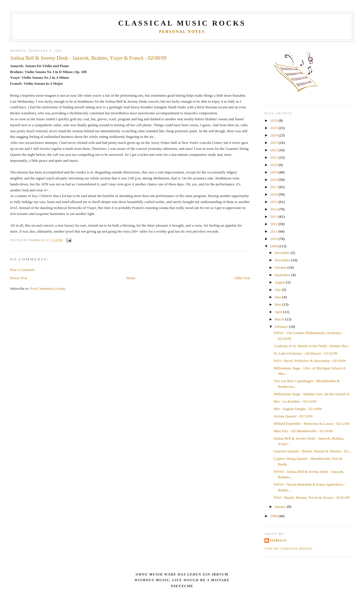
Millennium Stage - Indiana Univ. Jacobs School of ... (313, 394)
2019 (274, 172)
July (278, 290)
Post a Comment (22, 270)
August (281, 282)
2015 (274, 202)
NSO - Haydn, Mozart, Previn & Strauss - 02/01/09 (312, 497)
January (281, 507)
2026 (274, 120)
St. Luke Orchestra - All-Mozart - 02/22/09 (305, 353)
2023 (274, 143)
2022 (274, 150)
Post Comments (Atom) (48, 288)
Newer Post (18, 278)
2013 (274, 217)
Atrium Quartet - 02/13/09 (293, 416)
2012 (274, 224)
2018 (274, 180)
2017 (274, 187)
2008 (274, 516)
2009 (274, 246)
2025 (274, 128)
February (282, 327)
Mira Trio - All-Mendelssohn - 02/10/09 (303, 431)
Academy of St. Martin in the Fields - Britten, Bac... (312, 346)
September (283, 275)
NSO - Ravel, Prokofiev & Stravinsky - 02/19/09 (310, 361)
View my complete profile (288, 549)
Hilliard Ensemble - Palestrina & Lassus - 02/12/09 (311, 424)
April (279, 312)
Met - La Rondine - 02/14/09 (295, 401)
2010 (274, 239)
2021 (274, 157)
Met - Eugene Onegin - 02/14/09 (298, 409)
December (283, 253)
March (280, 319)
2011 (274, 231)
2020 (274, 165)
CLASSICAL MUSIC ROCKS (182, 23)
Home (131, 278)
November (283, 260)
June (279, 297)
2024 (274, 135)
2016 (274, 194)
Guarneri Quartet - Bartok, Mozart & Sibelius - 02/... (313, 451)
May (279, 304)
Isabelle (279, 540)
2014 (274, 209)
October (281, 267)
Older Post (242, 278)
